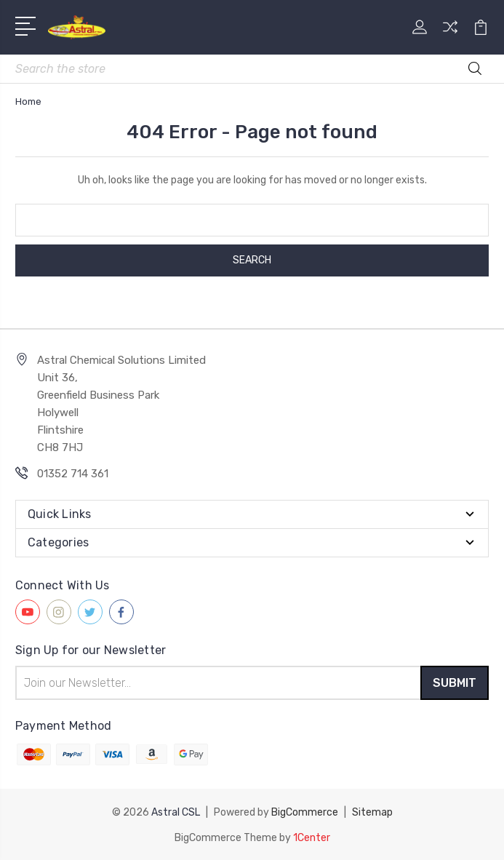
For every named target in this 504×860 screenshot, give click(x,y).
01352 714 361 (73, 474)
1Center (312, 836)
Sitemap (372, 812)
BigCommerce (305, 812)
